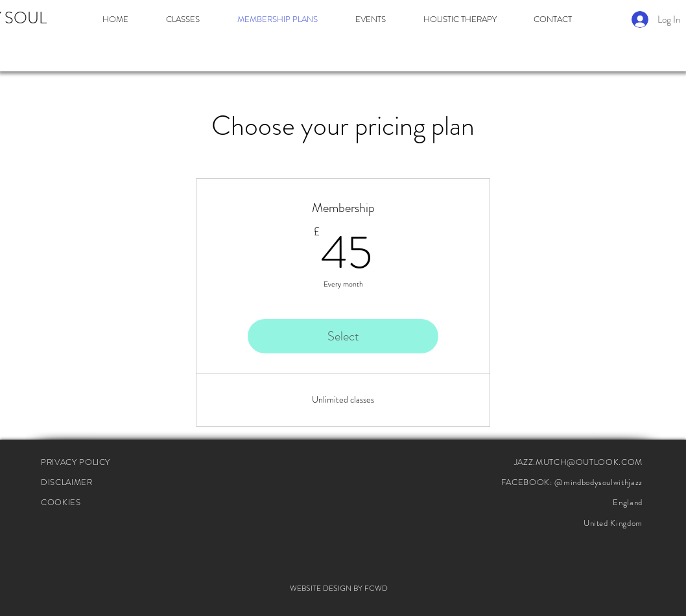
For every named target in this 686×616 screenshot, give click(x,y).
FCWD (376, 588)
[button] (183, 19)
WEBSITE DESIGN (321, 588)
